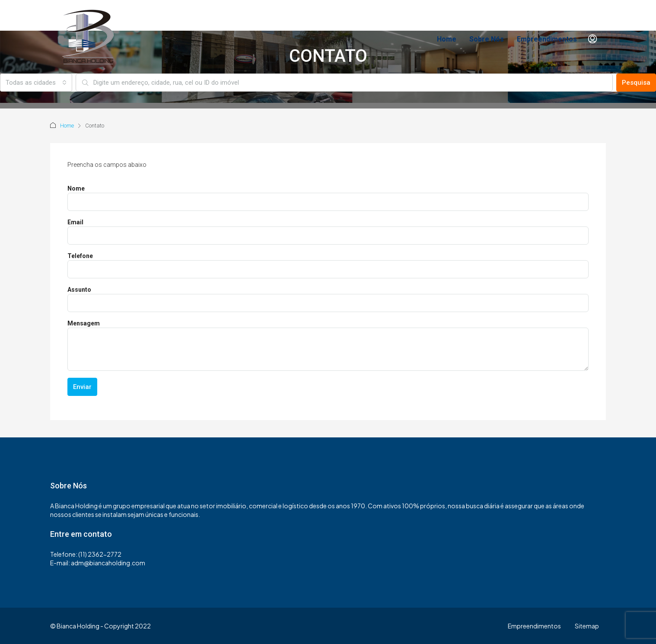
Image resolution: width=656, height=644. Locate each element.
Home (447, 39)
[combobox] (36, 83)
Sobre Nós (487, 39)
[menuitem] (592, 39)
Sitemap (587, 626)
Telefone (80, 256)
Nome (76, 188)
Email (75, 222)
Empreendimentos (547, 39)
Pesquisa (636, 83)
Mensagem (84, 323)
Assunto (79, 290)
